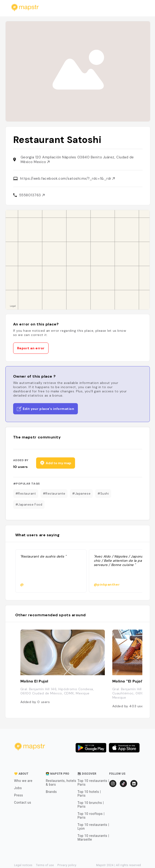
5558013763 (32, 195)
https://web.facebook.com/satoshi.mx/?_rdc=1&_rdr (68, 179)
